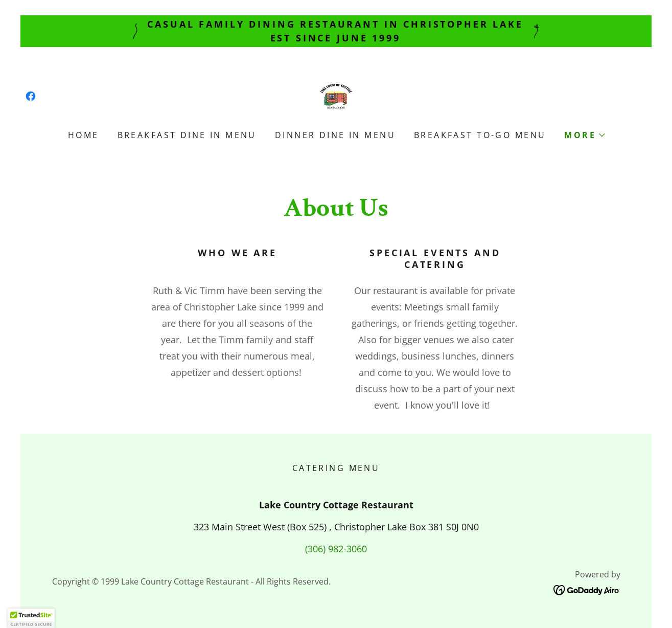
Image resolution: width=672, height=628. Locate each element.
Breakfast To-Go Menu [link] (480, 135)
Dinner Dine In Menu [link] (335, 135)
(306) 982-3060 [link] (336, 549)
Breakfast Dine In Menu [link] (187, 135)
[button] (584, 135)
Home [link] (84, 135)
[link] (31, 96)
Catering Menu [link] (336, 468)
